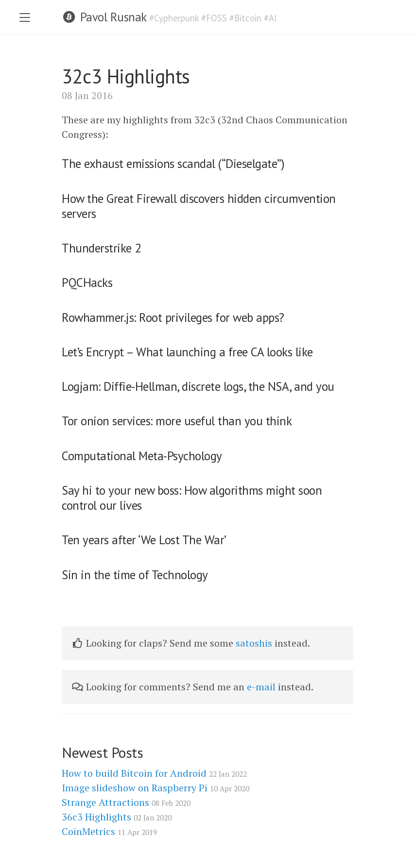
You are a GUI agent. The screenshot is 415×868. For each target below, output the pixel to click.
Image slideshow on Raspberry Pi (156, 788)
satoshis (254, 643)
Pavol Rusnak (113, 17)
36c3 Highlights (117, 817)
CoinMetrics (109, 831)
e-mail (261, 687)
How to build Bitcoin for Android (154, 773)
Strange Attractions (126, 802)
